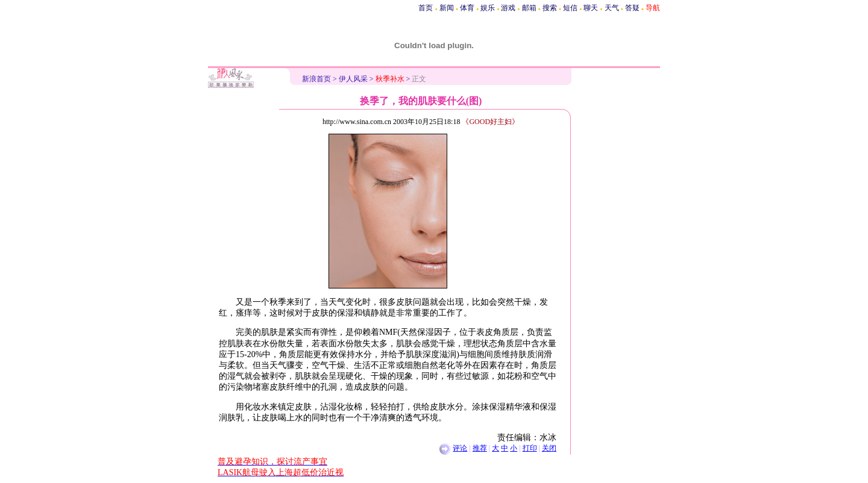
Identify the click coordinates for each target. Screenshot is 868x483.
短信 (570, 8)
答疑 (632, 8)
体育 (467, 8)
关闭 (549, 448)
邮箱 (529, 8)
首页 (426, 8)
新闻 (447, 8)
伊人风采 (353, 79)
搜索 (550, 8)
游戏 (508, 8)
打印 (530, 448)
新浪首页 (316, 79)
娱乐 (488, 8)
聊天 (591, 8)
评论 (460, 448)
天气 (612, 8)
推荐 (480, 448)
